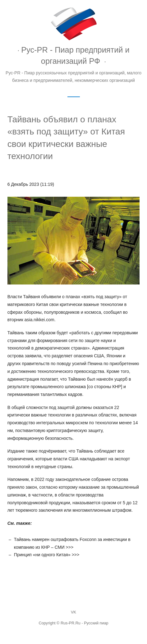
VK (73, 612)
